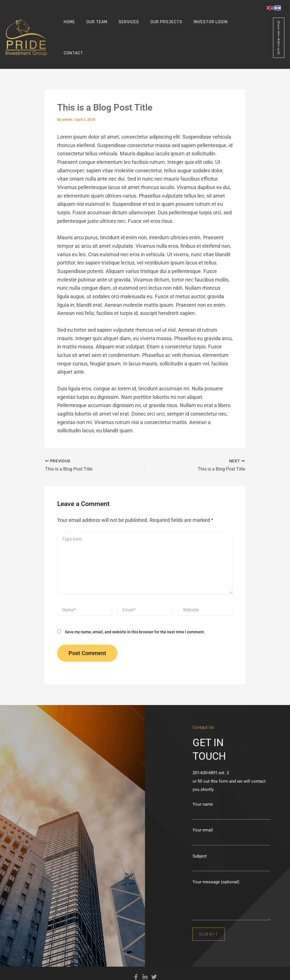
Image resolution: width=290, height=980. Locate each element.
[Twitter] (154, 961)
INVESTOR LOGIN (195, 30)
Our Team (92, 30)
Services (120, 30)
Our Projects (154, 30)
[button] (270, 30)
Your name (231, 794)
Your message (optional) (231, 884)
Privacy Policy (148, 971)
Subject (231, 846)
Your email (231, 820)
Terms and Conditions (178, 971)
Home (68, 30)
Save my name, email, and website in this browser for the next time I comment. (135, 616)
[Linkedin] (145, 961)
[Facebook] (136, 961)
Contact (230, 30)
